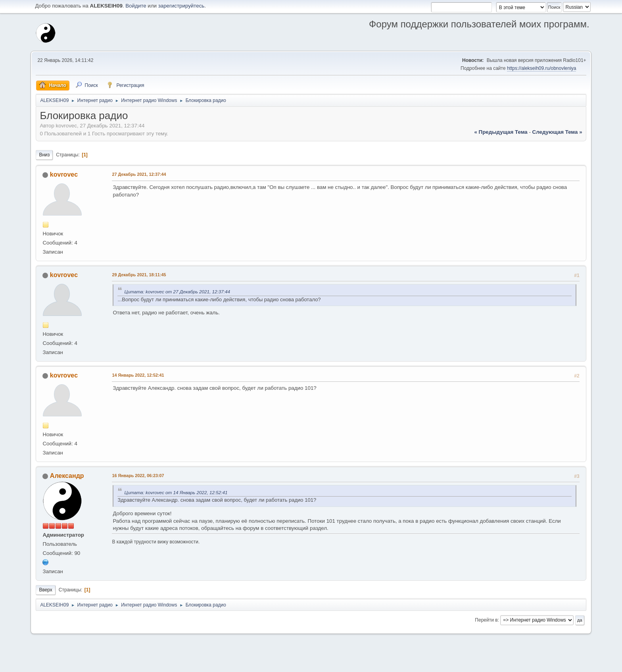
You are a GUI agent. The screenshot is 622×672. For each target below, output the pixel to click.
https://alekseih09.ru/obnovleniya (542, 68)
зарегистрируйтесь (181, 6)
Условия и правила (549, 664)
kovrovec (64, 174)
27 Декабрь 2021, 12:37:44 (139, 174)
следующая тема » (557, 132)
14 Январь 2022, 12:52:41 (138, 375)
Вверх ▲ (580, 664)
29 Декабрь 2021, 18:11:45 (139, 275)
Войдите (136, 6)
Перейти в (486, 620)
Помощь (518, 664)
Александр (67, 476)
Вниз (44, 155)
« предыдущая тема (501, 132)
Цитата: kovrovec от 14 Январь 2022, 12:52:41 (176, 492)
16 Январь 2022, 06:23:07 (138, 476)
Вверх (45, 590)
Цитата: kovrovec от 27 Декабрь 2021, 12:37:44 (177, 292)
